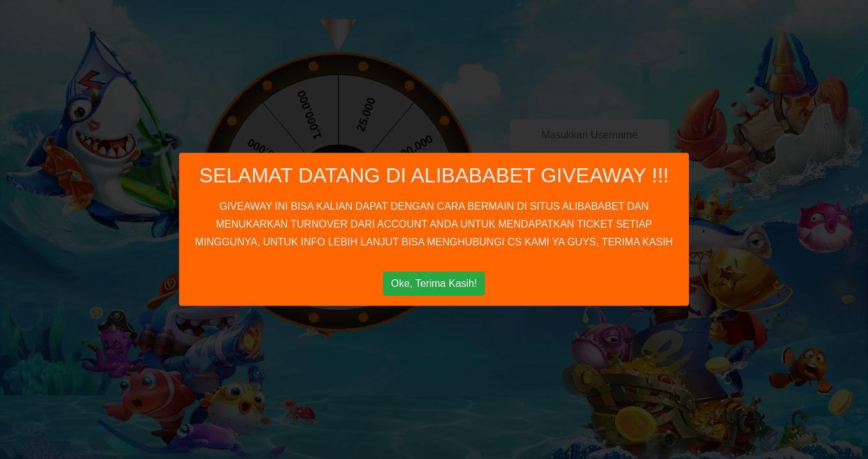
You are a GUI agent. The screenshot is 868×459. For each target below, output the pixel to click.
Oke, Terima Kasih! (434, 283)
